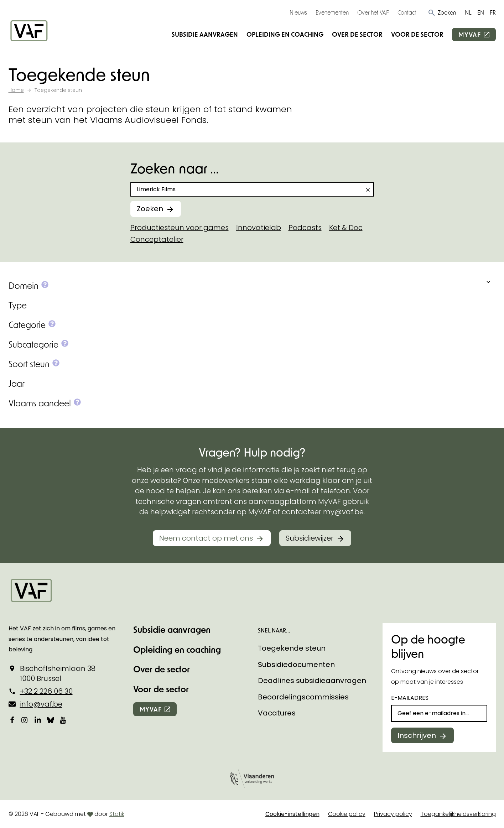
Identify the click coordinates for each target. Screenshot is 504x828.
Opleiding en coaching (285, 34)
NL (468, 12)
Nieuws (298, 12)
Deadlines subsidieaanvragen (312, 681)
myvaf (469, 35)
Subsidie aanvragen (205, 34)
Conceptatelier (157, 239)
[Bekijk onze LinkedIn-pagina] (38, 720)
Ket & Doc (346, 228)
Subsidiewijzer (310, 538)
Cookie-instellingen (292, 814)
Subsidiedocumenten (296, 665)
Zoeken (150, 209)
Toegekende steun (292, 648)
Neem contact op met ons (206, 538)
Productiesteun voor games (180, 228)
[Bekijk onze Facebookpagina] (12, 720)
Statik (117, 814)
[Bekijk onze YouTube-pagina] (63, 720)
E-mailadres (410, 698)
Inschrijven (417, 735)
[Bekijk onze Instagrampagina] (25, 720)
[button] (442, 12)
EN (481, 12)
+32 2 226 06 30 (46, 691)
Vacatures (277, 713)
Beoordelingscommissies (303, 697)
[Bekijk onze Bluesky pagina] (51, 720)
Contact (407, 12)
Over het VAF (373, 12)
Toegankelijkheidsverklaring (458, 814)
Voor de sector (417, 34)
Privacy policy (393, 814)
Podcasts (305, 228)
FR (493, 12)
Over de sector (357, 34)
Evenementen (332, 12)
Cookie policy (347, 814)
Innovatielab (259, 228)
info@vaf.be (41, 704)
